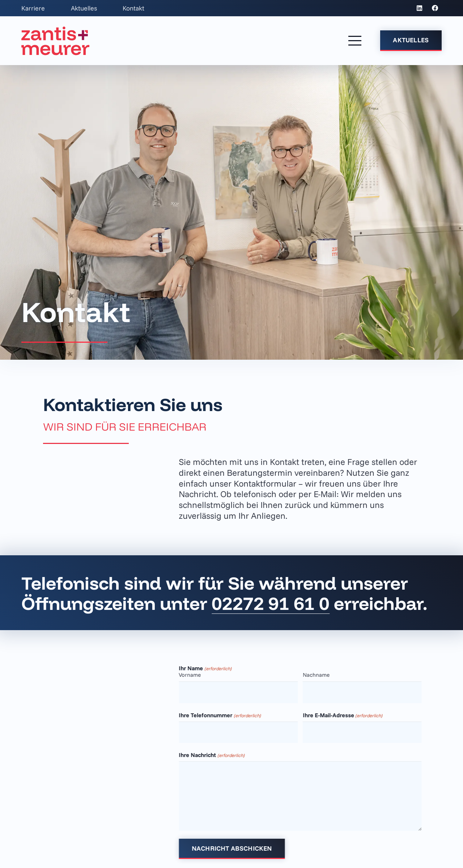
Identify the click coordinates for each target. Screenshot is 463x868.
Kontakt (133, 8)
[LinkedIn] (420, 8)
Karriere (33, 8)
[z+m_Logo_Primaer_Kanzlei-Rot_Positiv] (55, 41)
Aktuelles (84, 8)
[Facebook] (435, 8)
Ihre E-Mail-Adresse (351, 715)
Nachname (325, 675)
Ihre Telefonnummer (229, 715)
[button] (355, 41)
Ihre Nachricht (220, 755)
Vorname (199, 675)
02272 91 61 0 (271, 603)
